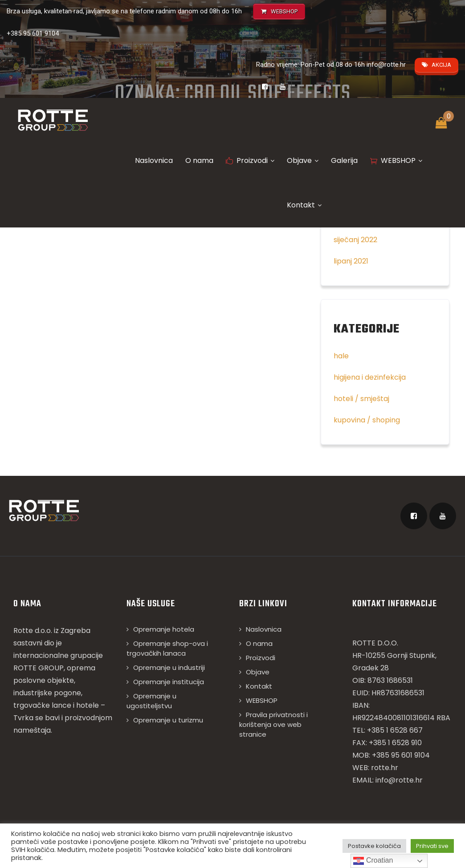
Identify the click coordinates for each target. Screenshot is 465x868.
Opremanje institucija (169, 682)
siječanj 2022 (355, 240)
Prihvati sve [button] (432, 846)
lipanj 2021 (351, 261)
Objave (303, 160)
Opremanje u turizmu (168, 720)
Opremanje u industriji (169, 667)
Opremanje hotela (164, 629)
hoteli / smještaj (361, 399)
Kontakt (304, 205)
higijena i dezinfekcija (370, 377)
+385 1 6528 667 (395, 730)
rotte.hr (385, 768)
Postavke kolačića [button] (374, 846)
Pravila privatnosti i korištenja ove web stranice (273, 724)
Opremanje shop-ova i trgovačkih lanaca (167, 648)
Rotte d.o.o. (33, 631)
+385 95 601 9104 (33, 33)
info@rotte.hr (386, 65)
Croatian (373, 861)
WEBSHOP (396, 160)
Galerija (344, 160)
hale (341, 356)
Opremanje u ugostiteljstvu (151, 701)
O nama (199, 160)
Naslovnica (154, 160)
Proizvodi (250, 160)
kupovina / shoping (367, 420)
